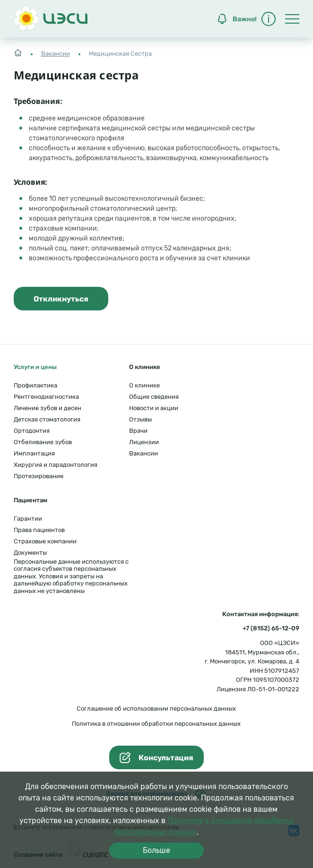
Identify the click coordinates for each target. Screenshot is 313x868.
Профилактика (35, 385)
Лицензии (144, 442)
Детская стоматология (47, 419)
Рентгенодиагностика (46, 397)
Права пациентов (39, 530)
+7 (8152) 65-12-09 (271, 628)
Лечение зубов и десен (48, 408)
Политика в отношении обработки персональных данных (156, 724)
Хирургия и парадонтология (56, 465)
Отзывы (140, 419)
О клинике (144, 385)
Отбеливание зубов (43, 442)
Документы (30, 553)
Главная (18, 52)
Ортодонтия (32, 431)
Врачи (138, 431)
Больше (156, 850)
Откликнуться (61, 299)
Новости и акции (154, 408)
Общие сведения (154, 397)
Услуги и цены (35, 367)
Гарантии (28, 519)
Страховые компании (45, 541)
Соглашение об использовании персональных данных (156, 709)
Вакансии (56, 54)
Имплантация (34, 453)
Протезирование (39, 476)
